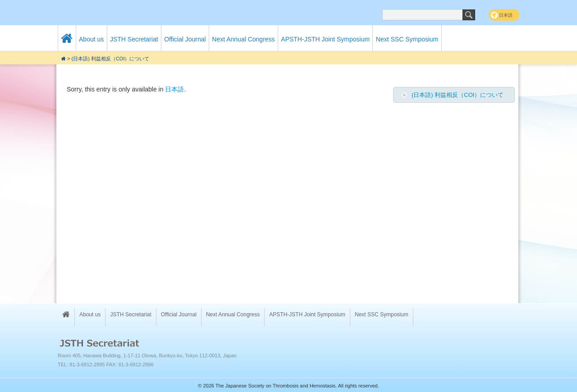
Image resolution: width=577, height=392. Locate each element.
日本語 (174, 89)
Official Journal (185, 39)
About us (91, 39)
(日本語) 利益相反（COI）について (111, 59)
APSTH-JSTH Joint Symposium (325, 39)
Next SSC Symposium (407, 39)
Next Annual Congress (243, 39)
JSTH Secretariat (134, 39)
